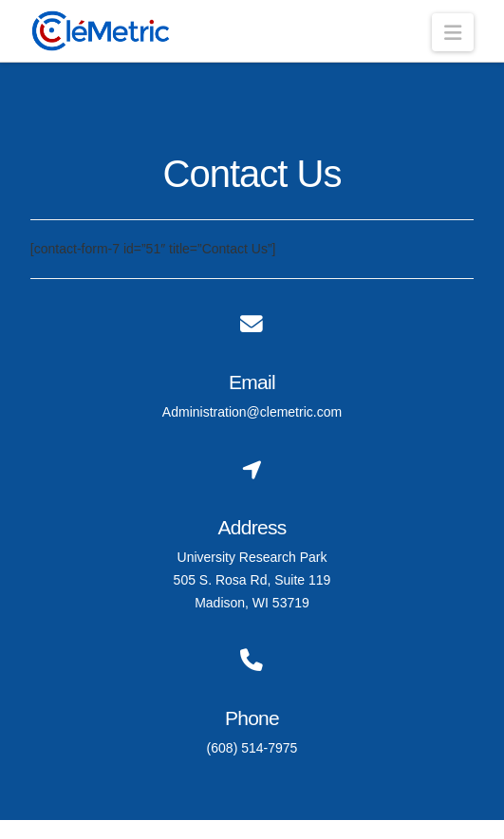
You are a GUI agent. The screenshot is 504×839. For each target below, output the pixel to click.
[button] (453, 32)
